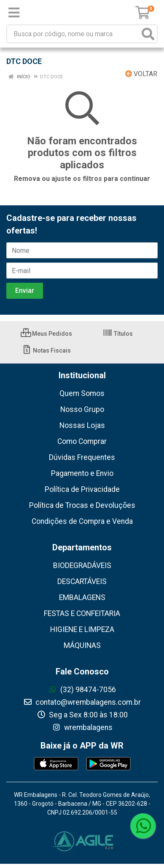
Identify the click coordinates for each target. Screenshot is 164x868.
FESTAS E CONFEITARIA (82, 613)
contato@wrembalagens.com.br (82, 702)
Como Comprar (82, 441)
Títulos (118, 334)
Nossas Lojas (82, 425)
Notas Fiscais (46, 350)
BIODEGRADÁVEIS (82, 565)
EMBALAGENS (82, 597)
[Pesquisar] (148, 34)
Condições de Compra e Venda (82, 521)
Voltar (141, 74)
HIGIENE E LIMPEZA (82, 629)
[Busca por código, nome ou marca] (73, 34)
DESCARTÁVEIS (82, 581)
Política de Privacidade (82, 489)
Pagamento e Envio (82, 473)
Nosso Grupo (82, 409)
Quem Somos (82, 393)
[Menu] (14, 13)
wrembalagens (82, 727)
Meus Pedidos (46, 334)
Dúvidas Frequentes (82, 457)
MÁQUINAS (82, 645)
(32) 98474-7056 (82, 690)
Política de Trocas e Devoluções (82, 505)
